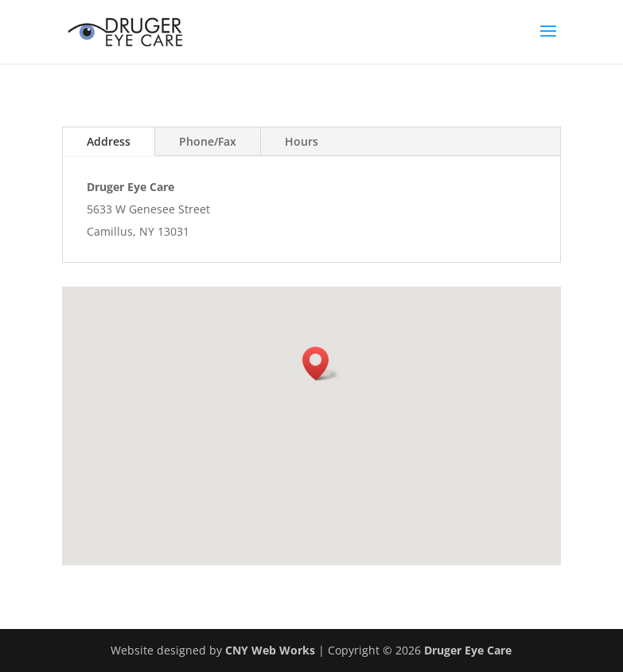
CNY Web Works (270, 650)
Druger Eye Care (468, 650)
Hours (302, 141)
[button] (321, 363)
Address (109, 141)
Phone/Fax (208, 141)
